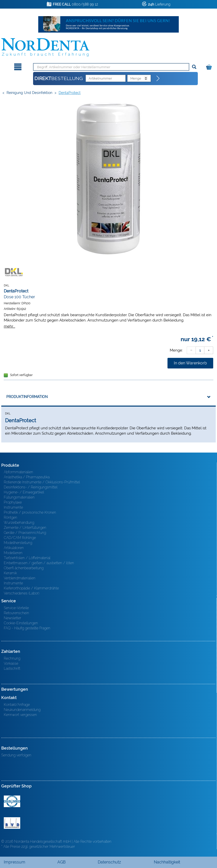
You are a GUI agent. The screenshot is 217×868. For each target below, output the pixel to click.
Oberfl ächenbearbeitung (24, 568)
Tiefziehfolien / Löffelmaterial (27, 558)
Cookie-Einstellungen (21, 623)
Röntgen (10, 517)
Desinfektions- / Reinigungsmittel (31, 487)
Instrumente (13, 507)
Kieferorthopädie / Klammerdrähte (31, 588)
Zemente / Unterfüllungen (25, 528)
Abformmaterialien (18, 472)
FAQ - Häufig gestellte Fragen (27, 628)
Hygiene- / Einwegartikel (24, 492)
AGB (62, 862)
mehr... (9, 326)
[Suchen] (194, 67)
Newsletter (13, 618)
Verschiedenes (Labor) (21, 593)
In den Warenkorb (190, 363)
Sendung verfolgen (16, 755)
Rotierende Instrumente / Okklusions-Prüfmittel (42, 482)
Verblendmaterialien (20, 578)
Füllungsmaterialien (19, 497)
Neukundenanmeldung (22, 710)
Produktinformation (27, 397)
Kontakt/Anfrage (17, 705)
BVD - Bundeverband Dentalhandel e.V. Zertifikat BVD (12, 823)
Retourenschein (16, 613)
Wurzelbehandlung (19, 523)
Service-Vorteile (16, 608)
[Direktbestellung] (158, 79)
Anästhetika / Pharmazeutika (27, 477)
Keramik (10, 573)
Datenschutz (109, 862)
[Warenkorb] (210, 66)
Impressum (15, 862)
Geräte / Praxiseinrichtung (25, 533)
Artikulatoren (14, 548)
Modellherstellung (18, 543)
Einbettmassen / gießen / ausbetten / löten (39, 563)
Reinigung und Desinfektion (29, 93)
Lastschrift (12, 668)
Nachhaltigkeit (167, 862)
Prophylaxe (13, 502)
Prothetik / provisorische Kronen (30, 512)
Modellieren (13, 553)
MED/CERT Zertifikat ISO (12, 801)
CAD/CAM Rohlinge (20, 538)
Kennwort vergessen (20, 715)
